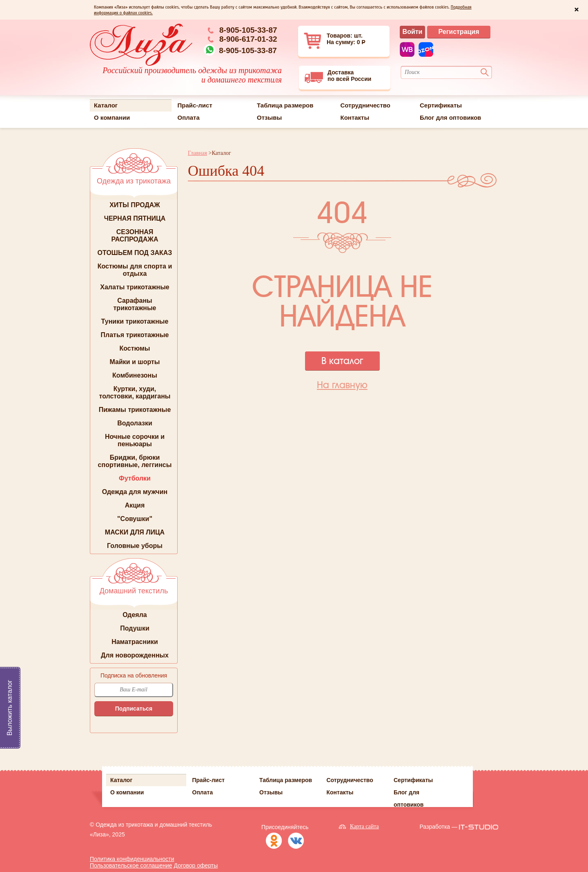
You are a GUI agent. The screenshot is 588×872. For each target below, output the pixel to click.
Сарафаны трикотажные (135, 304)
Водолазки (135, 423)
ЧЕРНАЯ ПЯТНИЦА (135, 218)
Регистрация (459, 32)
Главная (197, 153)
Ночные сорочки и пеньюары (135, 440)
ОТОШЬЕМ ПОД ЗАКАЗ (135, 253)
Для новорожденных (135, 655)
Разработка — (438, 827)
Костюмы (135, 348)
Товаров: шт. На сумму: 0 (336, 41)
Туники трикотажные (135, 321)
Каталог (106, 105)
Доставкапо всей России (338, 76)
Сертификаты (441, 105)
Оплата (189, 117)
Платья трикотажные (135, 335)
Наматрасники (135, 642)
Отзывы (269, 117)
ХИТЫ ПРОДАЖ (135, 205)
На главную (342, 385)
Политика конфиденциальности (132, 859)
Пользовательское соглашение (131, 865)
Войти (413, 32)
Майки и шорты (135, 362)
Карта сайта (364, 826)
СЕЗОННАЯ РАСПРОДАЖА (135, 236)
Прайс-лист (195, 105)
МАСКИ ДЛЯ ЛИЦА (135, 532)
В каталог (342, 361)
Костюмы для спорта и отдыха (135, 270)
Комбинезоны (135, 375)
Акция (135, 505)
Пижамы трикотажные (135, 410)
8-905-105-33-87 (248, 30)
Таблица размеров (285, 105)
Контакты (355, 117)
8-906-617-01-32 (248, 39)
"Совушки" (135, 519)
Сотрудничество (365, 105)
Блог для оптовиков (450, 117)
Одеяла (135, 615)
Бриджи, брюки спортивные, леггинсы (135, 461)
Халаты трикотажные (135, 287)
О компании (112, 117)
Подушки (135, 628)
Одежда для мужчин (135, 492)
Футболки (135, 478)
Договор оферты (196, 865)
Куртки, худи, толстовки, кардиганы (135, 392)
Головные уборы (135, 546)
